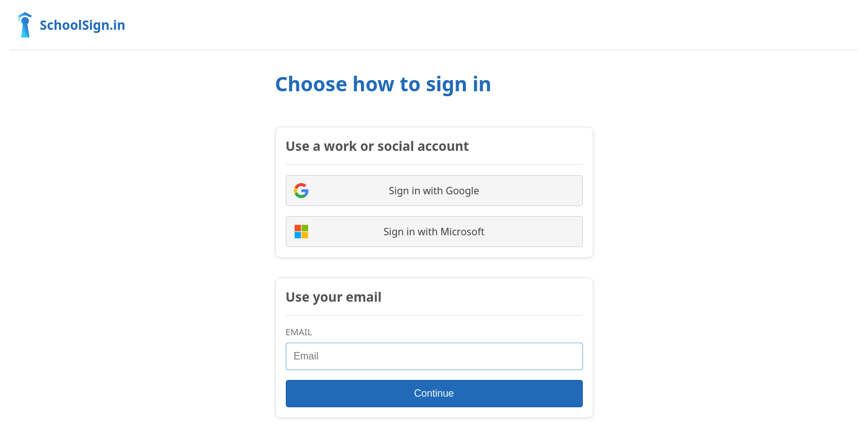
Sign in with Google (387, 191)
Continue (434, 393)
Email (299, 332)
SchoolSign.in (68, 25)
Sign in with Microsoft (389, 232)
